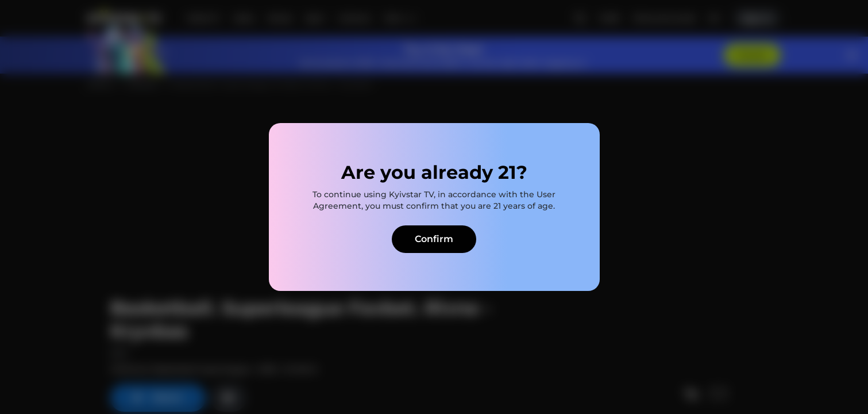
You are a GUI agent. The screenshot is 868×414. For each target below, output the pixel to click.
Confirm (434, 239)
